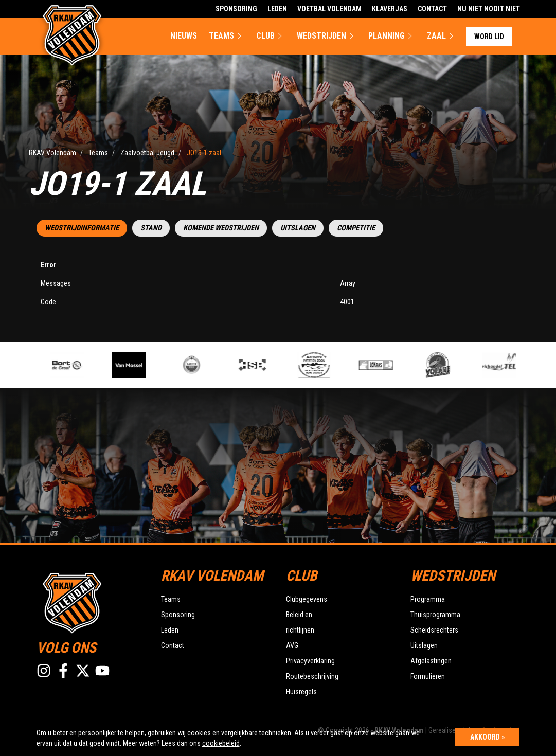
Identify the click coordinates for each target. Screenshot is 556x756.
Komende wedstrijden (221, 228)
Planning (392, 36)
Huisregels (301, 692)
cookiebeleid (221, 743)
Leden (277, 9)
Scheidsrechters (434, 630)
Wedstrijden (327, 36)
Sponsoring (236, 9)
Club (271, 36)
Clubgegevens (307, 599)
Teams (227, 36)
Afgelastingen (431, 661)
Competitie (356, 228)
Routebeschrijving (312, 676)
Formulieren (428, 676)
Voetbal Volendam (329, 9)
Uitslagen (298, 228)
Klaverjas (390, 9)
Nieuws (184, 36)
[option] (198, 365)
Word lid (489, 37)
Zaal (442, 36)
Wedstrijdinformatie (82, 228)
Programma (428, 599)
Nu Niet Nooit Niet (489, 9)
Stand (151, 228)
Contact (432, 9)
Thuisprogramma (435, 615)
